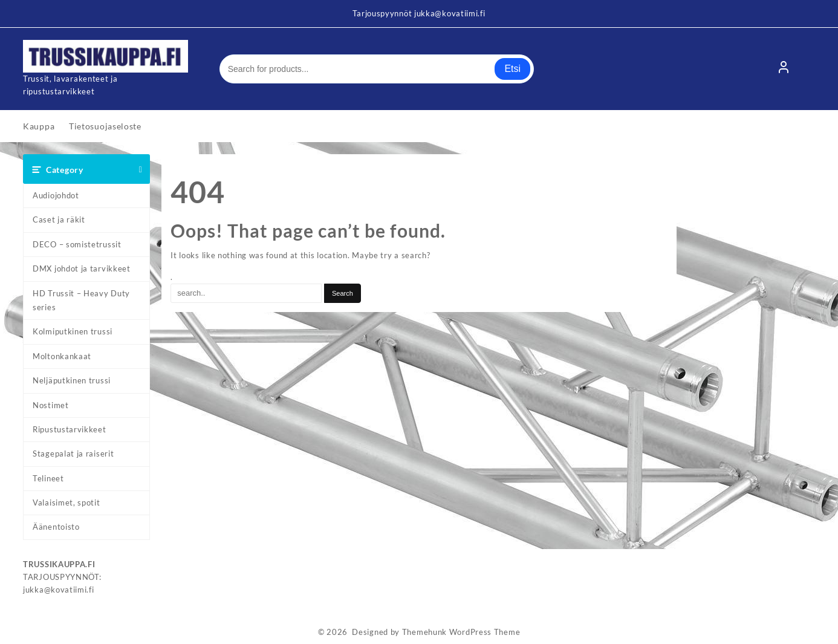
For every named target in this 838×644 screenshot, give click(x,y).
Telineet (48, 478)
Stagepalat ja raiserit (73, 454)
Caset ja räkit (59, 220)
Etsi (512, 69)
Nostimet (51, 405)
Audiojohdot (56, 195)
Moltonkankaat (62, 356)
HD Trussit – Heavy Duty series (81, 300)
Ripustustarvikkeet (70, 429)
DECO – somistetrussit (77, 244)
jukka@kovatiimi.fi (59, 590)
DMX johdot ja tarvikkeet (82, 268)
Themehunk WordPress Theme (461, 632)
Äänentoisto (56, 527)
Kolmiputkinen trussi (73, 331)
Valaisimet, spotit (67, 503)
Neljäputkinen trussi (72, 380)
